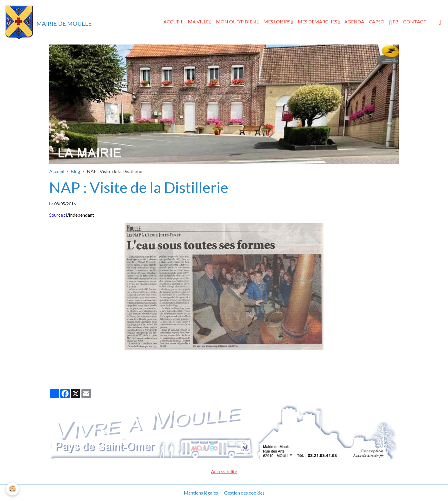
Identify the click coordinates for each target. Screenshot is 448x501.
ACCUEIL (173, 22)
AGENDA (354, 22)
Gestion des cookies (244, 493)
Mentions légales (201, 493)
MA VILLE (199, 22)
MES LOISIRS (277, 22)
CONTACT (415, 22)
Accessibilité (224, 471)
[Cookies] (12, 489)
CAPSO (377, 22)
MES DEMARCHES (318, 22)
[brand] (48, 22)
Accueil (57, 171)
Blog (75, 171)
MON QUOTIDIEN (236, 22)
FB (394, 23)
